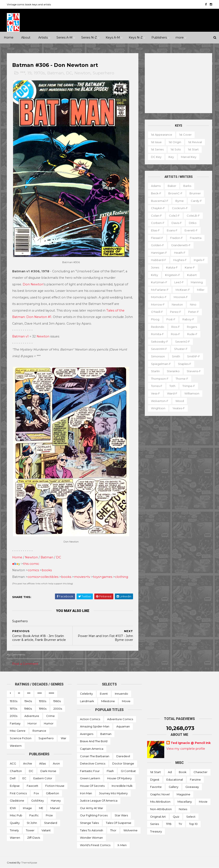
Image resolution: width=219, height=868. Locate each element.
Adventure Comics (120, 719)
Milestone (108, 701)
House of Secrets (92, 786)
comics (33, 570)
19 (29, 73)
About (26, 37)
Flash (110, 771)
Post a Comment (25, 664)
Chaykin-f (158, 208)
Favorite (156, 787)
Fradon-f (177, 238)
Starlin (155, 371)
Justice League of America (99, 801)
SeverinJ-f (183, 342)
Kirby (155, 275)
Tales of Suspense (119, 823)
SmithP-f (194, 356)
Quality (15, 823)
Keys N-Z (136, 37)
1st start (193, 149)
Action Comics (90, 719)
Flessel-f (157, 238)
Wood (180, 401)
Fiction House (55, 786)
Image (27, 808)
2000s (58, 709)
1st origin (175, 142)
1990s (43, 709)
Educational (175, 780)
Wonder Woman (91, 838)
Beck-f (156, 193)
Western (16, 746)
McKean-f (183, 290)
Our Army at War (92, 808)
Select (191, 817)
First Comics (18, 793)
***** (51, 694)
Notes (183, 809)
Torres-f (157, 386)
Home (9, 37)
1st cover (185, 135)
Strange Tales (89, 823)
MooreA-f (181, 297)
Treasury (156, 831)
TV (180, 824)
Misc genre (18, 731)
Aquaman (123, 726)
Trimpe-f (189, 386)
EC (24, 778)
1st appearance (162, 135)
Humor (49, 723)
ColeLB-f (193, 216)
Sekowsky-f (160, 342)
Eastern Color (43, 778)
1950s (43, 701)
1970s (39, 73)
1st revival (195, 142)
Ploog (155, 319)
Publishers (159, 37)
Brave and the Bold (94, 741)
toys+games (103, 577)
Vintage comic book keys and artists (29, 4)
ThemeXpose (29, 863)
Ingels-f (199, 260)
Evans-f (172, 230)
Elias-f (155, 230)
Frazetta (196, 238)
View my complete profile (186, 749)
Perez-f (176, 312)
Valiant (46, 830)
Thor (113, 830)
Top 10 (193, 824)
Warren (15, 838)
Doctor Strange (123, 763)
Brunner (195, 193)
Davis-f (177, 223)
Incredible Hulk (122, 786)
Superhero (104, 73)
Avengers (87, 734)
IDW (13, 808)
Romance (39, 731)
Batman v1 (20, 336)
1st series (157, 149)
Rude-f (192, 334)
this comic (31, 564)
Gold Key (38, 801)
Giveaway (192, 787)
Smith (176, 356)
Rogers (192, 327)
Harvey (56, 801)
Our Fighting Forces (94, 815)
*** (23, 73)
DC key (156, 157)
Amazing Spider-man (95, 726)
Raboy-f (188, 319)
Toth (172, 386)
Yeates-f (179, 408)
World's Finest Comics (95, 845)
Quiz (176, 817)
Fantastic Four (90, 771)
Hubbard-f (159, 260)
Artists (43, 37)
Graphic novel (160, 794)
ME (41, 808)
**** (40, 694)
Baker (172, 186)
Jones (155, 267)
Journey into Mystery (113, 793)
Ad (170, 772)
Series (155, 824)
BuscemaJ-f (160, 201)
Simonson (158, 356)
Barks (187, 186)
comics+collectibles (43, 577)
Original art (158, 817)
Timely (14, 830)
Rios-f (176, 327)
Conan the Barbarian (95, 756)
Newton (82, 73)
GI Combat (128, 771)
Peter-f (194, 312)
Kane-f (190, 267)
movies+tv (82, 577)
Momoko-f (159, 297)
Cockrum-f (180, 208)
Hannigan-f (159, 253)
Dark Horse (48, 771)
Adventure (32, 716)
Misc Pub (16, 815)
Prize (49, 815)
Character (201, 772)
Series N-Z (89, 37)
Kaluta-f (172, 267)
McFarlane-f (160, 290)
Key (171, 157)
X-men (122, 845)
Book (183, 772)
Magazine (183, 794)
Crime (50, 716)
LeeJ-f (179, 282)
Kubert (192, 275)
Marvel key (189, 157)
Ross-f (175, 334)
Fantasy (15, 723)
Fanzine (195, 780)
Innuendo (121, 694)
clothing (122, 577)
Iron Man (86, 793)
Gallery (174, 787)
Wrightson (158, 408)
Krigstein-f (173, 275)
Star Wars (121, 815)
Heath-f (180, 253)
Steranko (173, 371)
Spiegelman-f (161, 364)
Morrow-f (158, 304)
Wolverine (130, 830)
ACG (13, 763)
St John (32, 823)
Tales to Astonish (92, 830)
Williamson (192, 393)
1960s (57, 701)
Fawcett (33, 786)
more (180, 37)
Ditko (193, 223)
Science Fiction (21, 738)
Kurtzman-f (159, 282)
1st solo (176, 149)
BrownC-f (175, 193)
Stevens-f (194, 371)
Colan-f (156, 216)
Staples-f (185, 364)
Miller (201, 290)
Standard (51, 823)
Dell (13, 778)
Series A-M (64, 37)
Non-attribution (161, 809)
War (64, 738)
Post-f (171, 319)
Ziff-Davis (34, 838)
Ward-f (172, 393)
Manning (197, 282)
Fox (36, 793)
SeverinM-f (159, 349)
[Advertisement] (178, 83)
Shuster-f (181, 349)
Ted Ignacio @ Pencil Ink (191, 743)
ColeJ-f (174, 216)
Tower (30, 830)
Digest (155, 780)
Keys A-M (113, 37)
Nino (193, 304)
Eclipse (15, 786)
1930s (14, 701)
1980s (28, 709)
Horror (32, 723)
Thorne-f (182, 379)
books (47, 570)
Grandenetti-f (181, 245)
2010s (14, 716)
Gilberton (53, 793)
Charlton (16, 771)
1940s (28, 701)
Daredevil (123, 756)
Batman (55, 73)
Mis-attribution (160, 802)
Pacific (34, 815)
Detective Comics (93, 763)
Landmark (87, 701)
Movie (126, 701)
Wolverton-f (160, 401)
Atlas (42, 763)
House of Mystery (119, 778)
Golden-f (158, 245)
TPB (169, 824)
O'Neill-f (157, 312)
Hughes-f (180, 260)
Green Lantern (90, 778)
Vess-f (155, 393)
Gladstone (17, 801)
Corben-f (158, 223)
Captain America (92, 749)
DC (69, 73)
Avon (56, 763)
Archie (28, 763)
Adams (156, 186)
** (19, 694)
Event (104, 694)
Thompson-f (160, 379)
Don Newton (33, 284)
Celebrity (86, 694)
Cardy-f (196, 201)
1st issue (156, 142)
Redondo (158, 327)
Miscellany (185, 802)
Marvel (55, 808)
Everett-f (191, 230)
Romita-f (157, 334)
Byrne (180, 201)
